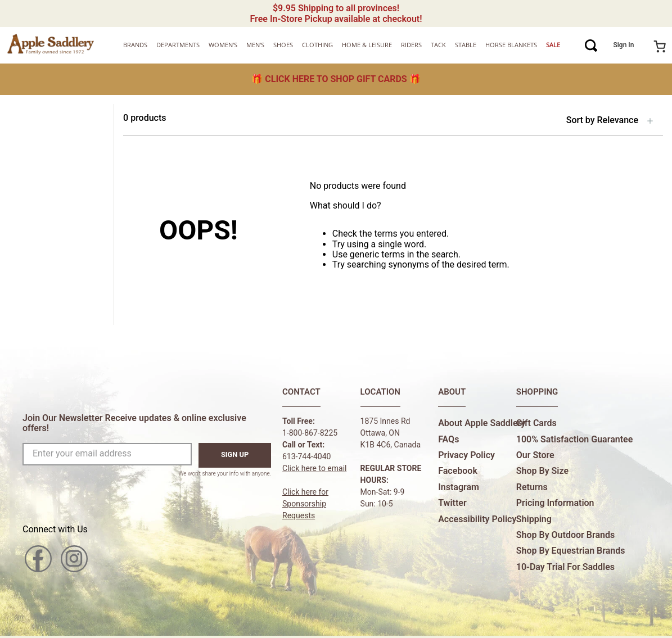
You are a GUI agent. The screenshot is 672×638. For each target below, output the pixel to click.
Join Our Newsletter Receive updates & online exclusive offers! (134, 423)
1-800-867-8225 (310, 433)
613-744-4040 (306, 456)
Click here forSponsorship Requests (305, 504)
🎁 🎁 (336, 79)
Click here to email (315, 468)
